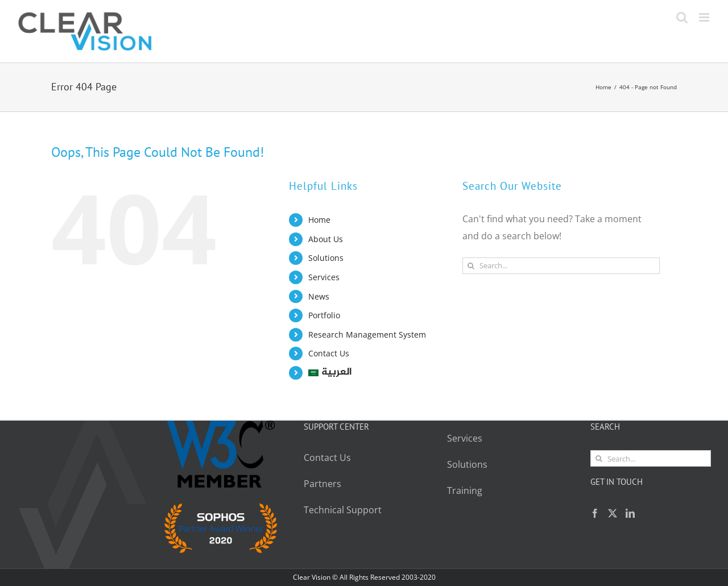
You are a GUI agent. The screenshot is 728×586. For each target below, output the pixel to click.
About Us (326, 239)
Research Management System (367, 334)
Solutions (326, 258)
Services (324, 277)
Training (465, 491)
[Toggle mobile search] (682, 17)
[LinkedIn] (630, 513)
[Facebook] (595, 513)
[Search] (471, 266)
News (319, 296)
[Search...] (561, 266)
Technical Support (344, 510)
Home (319, 220)
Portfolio (324, 315)
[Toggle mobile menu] (705, 17)
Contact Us (329, 353)
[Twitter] (613, 513)
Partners (322, 484)
